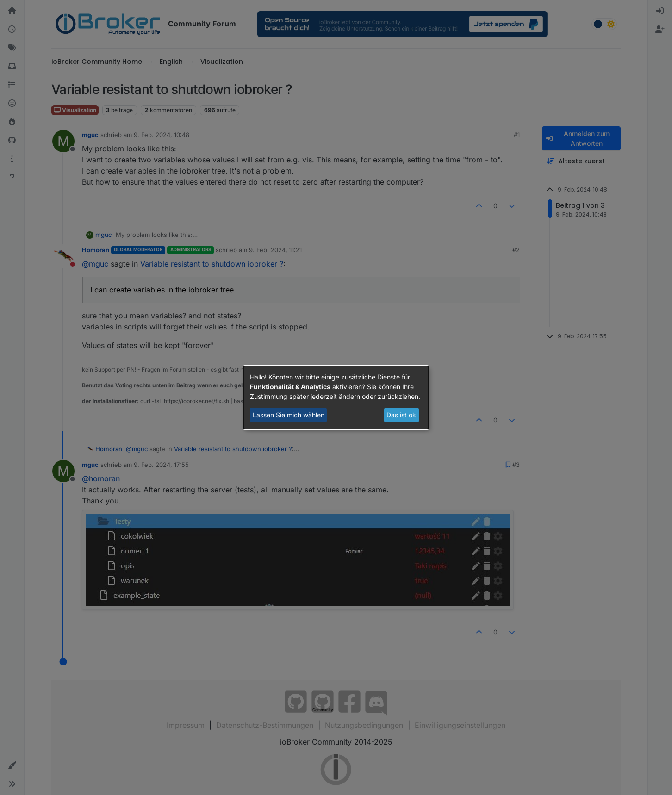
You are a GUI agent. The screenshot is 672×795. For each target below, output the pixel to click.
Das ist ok (401, 415)
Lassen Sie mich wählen (289, 415)
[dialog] (336, 397)
